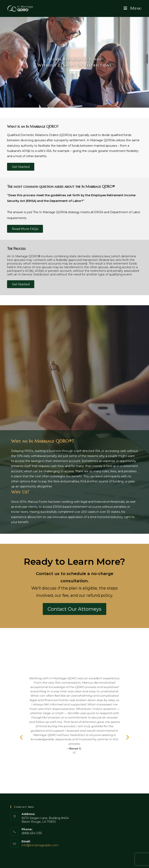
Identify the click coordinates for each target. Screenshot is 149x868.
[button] (11, 744)
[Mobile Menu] (133, 8)
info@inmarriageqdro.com (40, 845)
